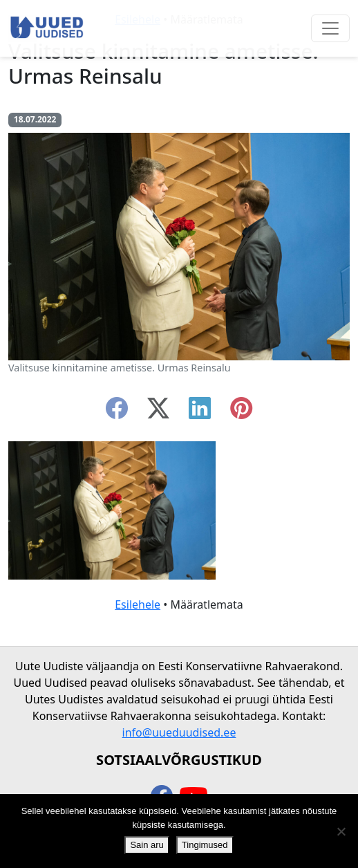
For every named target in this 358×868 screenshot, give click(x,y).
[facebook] (117, 412)
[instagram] (241, 412)
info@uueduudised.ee (179, 732)
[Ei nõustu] (341, 831)
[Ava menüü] (330, 28)
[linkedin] (200, 412)
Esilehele (138, 604)
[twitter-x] (158, 412)
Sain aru (147, 845)
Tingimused (205, 845)
